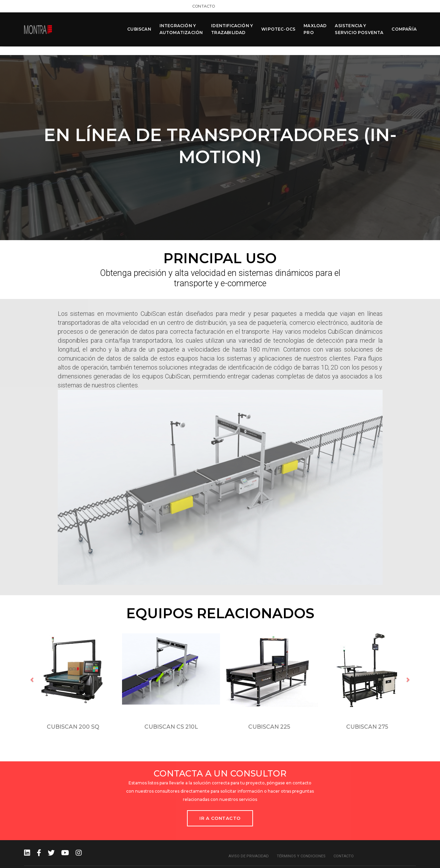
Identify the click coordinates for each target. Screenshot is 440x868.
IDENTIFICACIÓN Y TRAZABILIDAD (231, 28)
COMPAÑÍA (404, 28)
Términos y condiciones (301, 844)
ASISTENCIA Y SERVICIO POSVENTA (358, 28)
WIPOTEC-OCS (278, 28)
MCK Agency (404, 861)
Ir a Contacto (220, 806)
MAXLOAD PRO (314, 28)
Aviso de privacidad (249, 844)
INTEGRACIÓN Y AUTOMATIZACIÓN (181, 28)
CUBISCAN (138, 28)
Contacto (405, 6)
